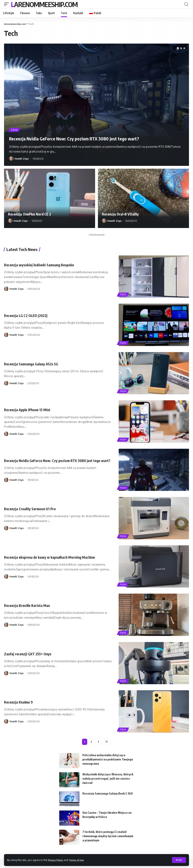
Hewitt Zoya (22, 159)
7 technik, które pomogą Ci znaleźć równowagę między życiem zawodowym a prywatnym (108, 837)
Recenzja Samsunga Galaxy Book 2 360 (108, 794)
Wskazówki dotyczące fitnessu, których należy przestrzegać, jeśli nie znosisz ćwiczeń (108, 780)
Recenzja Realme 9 (20, 702)
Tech (15, 130)
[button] (178, 48)
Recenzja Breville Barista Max (30, 605)
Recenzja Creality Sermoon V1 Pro (33, 509)
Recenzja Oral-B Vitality (123, 214)
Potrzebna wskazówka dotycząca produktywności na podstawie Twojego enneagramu (108, 760)
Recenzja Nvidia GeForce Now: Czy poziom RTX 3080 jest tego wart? (95, 138)
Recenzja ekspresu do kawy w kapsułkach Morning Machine (56, 557)
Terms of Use (80, 860)
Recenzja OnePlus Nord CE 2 (32, 214)
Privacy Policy (57, 860)
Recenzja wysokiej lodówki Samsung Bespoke (44, 265)
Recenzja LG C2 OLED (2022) (29, 315)
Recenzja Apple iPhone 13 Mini (30, 409)
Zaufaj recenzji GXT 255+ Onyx (31, 654)
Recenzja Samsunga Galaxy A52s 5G (35, 364)
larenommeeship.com (44, 4)
